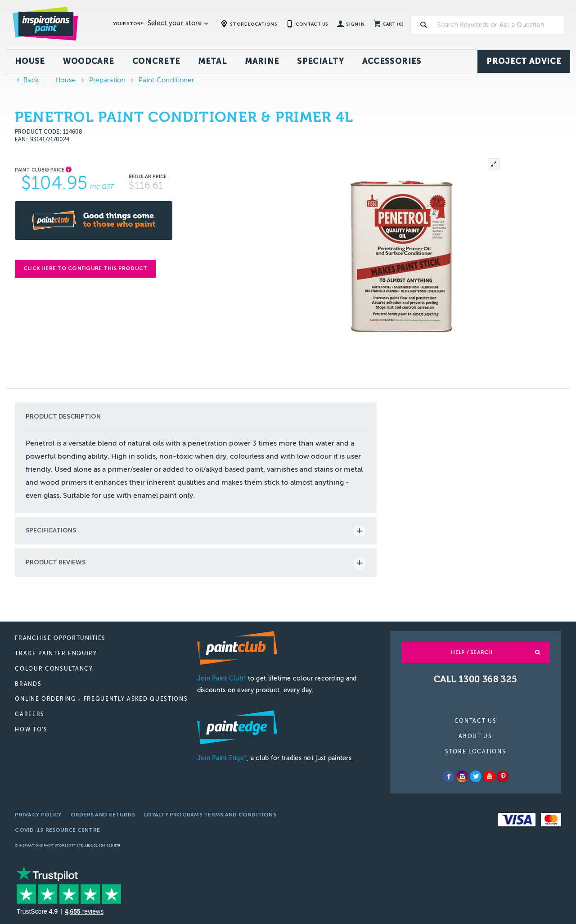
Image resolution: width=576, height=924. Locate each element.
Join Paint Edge (222, 758)
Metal (212, 61)
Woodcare (89, 61)
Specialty (320, 61)
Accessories (392, 61)
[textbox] (499, 25)
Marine (262, 61)
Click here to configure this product (85, 268)
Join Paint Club (221, 678)
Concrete (156, 61)
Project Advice (524, 61)
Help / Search (472, 652)
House (30, 61)
